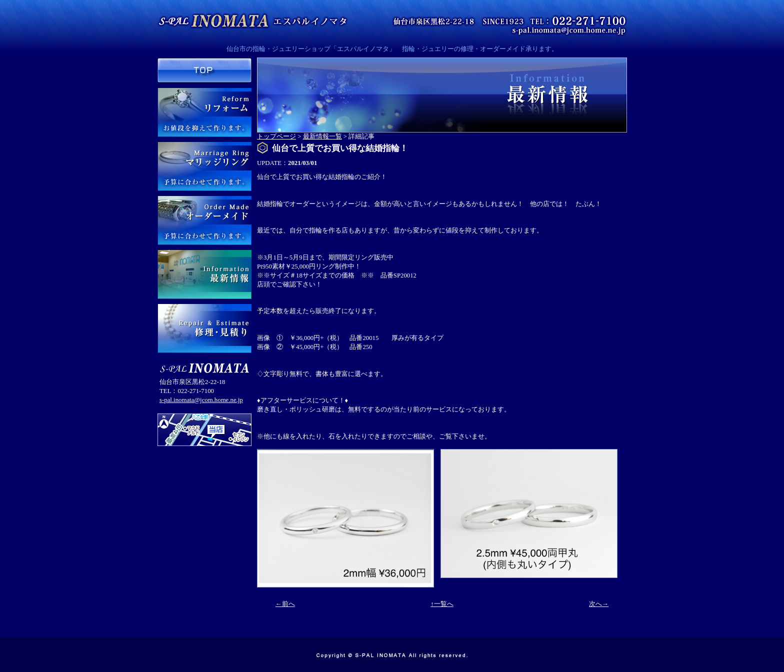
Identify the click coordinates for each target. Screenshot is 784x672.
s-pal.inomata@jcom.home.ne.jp (201, 400)
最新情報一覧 (322, 136)
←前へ (285, 604)
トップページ (276, 136)
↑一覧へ (442, 604)
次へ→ (599, 604)
